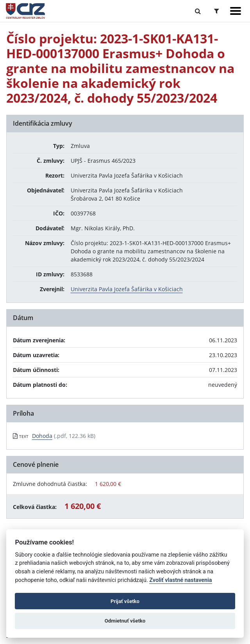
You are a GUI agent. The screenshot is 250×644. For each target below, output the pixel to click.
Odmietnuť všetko (125, 621)
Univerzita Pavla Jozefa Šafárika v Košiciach (127, 289)
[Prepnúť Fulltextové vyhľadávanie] (198, 11)
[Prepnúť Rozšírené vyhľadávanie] (217, 11)
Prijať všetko (125, 601)
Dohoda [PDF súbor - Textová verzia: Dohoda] (42, 436)
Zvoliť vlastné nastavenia (180, 580)
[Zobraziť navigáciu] (236, 11)
